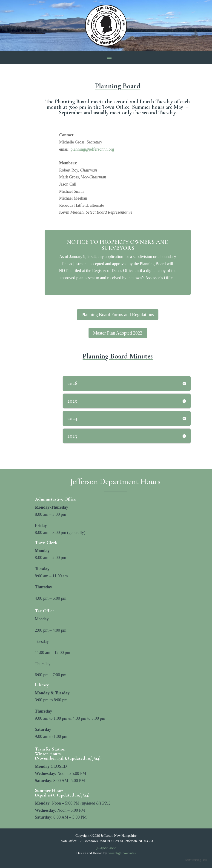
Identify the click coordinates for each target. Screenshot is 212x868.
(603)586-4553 (106, 848)
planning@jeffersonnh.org (92, 149)
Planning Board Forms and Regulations (118, 315)
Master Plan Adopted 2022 (118, 333)
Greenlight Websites (122, 853)
